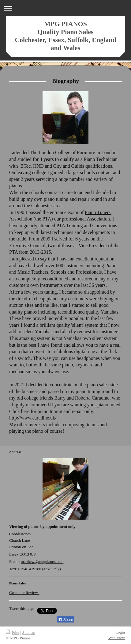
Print (13, 632)
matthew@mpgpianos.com (42, 562)
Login (120, 632)
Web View (117, 638)
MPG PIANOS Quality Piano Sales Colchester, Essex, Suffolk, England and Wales (65, 36)
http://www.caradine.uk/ (33, 418)
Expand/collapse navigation (65, 8)
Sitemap (29, 632)
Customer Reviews (24, 593)
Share (65, 620)
